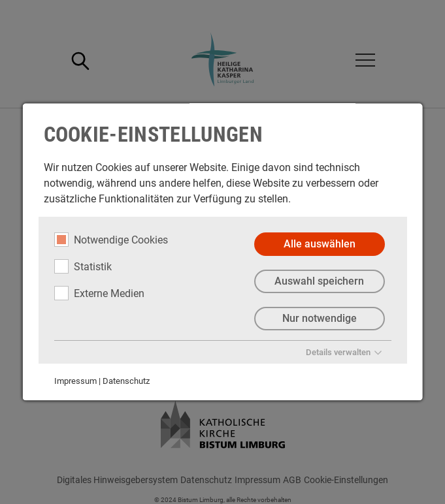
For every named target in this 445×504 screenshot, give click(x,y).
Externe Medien (99, 293)
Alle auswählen (319, 244)
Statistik (82, 266)
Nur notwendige (319, 318)
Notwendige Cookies (110, 240)
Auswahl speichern (319, 281)
